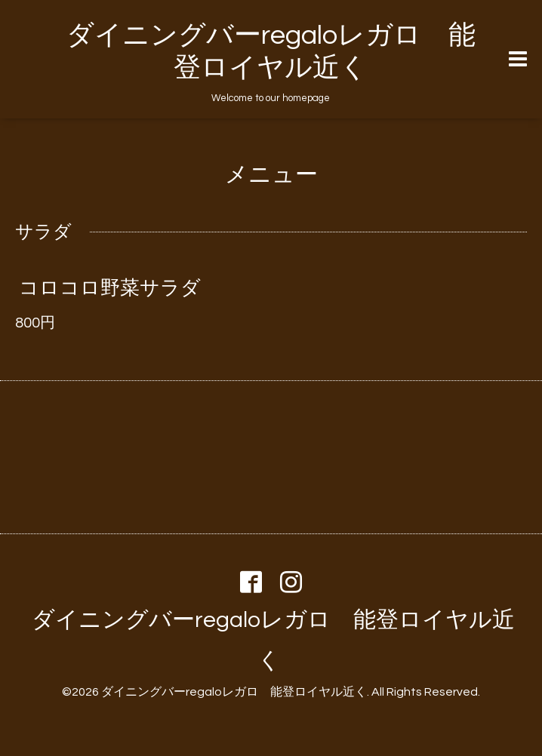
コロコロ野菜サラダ (110, 288)
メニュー (271, 175)
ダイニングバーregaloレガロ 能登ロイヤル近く (234, 692)
